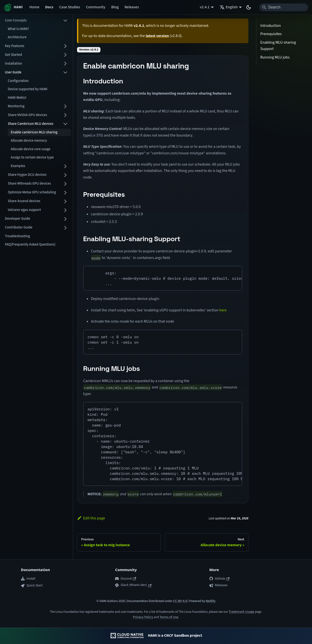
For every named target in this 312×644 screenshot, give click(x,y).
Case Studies (70, 7)
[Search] (284, 7)
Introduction (271, 26)
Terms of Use (169, 617)
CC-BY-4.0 (180, 601)
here (223, 310)
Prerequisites (271, 34)
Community (96, 7)
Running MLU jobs (275, 57)
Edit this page (91, 518)
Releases (132, 7)
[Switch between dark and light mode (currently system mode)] (249, 7)
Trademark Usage (241, 612)
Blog (115, 7)
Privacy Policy (143, 617)
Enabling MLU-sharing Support (278, 46)
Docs (49, 7)
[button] (36, 20)
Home (34, 7)
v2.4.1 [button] (205, 7)
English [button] (229, 7)
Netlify (211, 601)
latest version (157, 36)
